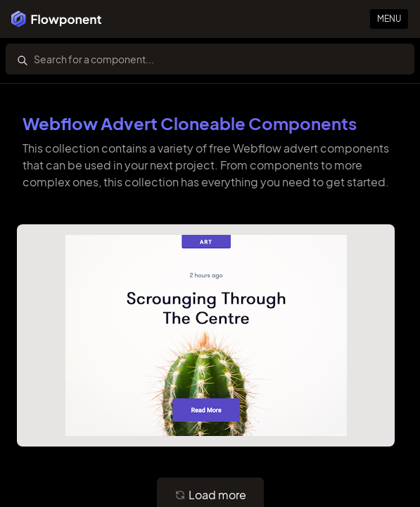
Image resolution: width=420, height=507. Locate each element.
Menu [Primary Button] (389, 19)
